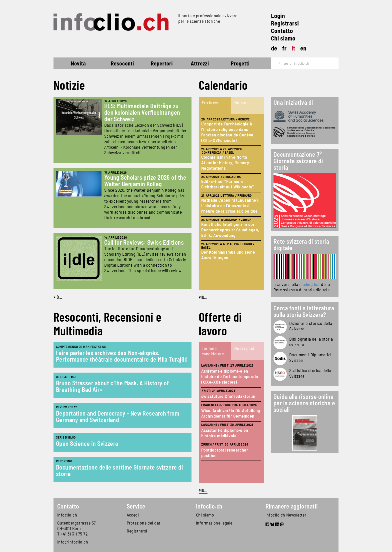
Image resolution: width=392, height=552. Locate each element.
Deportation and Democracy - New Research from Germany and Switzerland (118, 416)
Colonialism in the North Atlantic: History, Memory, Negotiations (226, 162)
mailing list (309, 284)
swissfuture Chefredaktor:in (228, 396)
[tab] (215, 105)
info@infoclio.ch (73, 542)
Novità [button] (78, 63)
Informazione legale (214, 523)
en (303, 48)
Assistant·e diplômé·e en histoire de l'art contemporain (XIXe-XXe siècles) (230, 376)
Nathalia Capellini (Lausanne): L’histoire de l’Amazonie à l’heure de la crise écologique (230, 205)
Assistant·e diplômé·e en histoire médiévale (225, 433)
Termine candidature (213, 351)
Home (63, 64)
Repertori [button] (162, 63)
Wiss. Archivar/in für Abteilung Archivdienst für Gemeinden (231, 413)
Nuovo (240, 102)
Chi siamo (283, 38)
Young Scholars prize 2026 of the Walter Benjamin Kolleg (145, 181)
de (274, 48)
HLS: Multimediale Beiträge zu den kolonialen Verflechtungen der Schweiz (142, 112)
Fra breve (210, 102)
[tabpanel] (231, 202)
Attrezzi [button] (200, 63)
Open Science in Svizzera (87, 443)
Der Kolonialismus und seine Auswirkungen (228, 255)
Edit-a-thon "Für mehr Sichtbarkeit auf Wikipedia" (227, 184)
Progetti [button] (240, 63)
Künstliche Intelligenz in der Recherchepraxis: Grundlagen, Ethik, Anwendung (230, 230)
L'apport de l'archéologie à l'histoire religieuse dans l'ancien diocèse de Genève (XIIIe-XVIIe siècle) (227, 132)
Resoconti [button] (122, 63)
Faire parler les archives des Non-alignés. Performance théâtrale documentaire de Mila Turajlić (122, 356)
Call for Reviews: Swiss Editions (144, 242)
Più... (58, 297)
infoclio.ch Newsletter (286, 515)
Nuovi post (244, 348)
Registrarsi (285, 23)
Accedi (133, 515)
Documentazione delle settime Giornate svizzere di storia (119, 470)
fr (284, 48)
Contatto (282, 31)
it (293, 48)
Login (278, 16)
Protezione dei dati (144, 523)
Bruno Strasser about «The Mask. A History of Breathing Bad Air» (112, 386)
